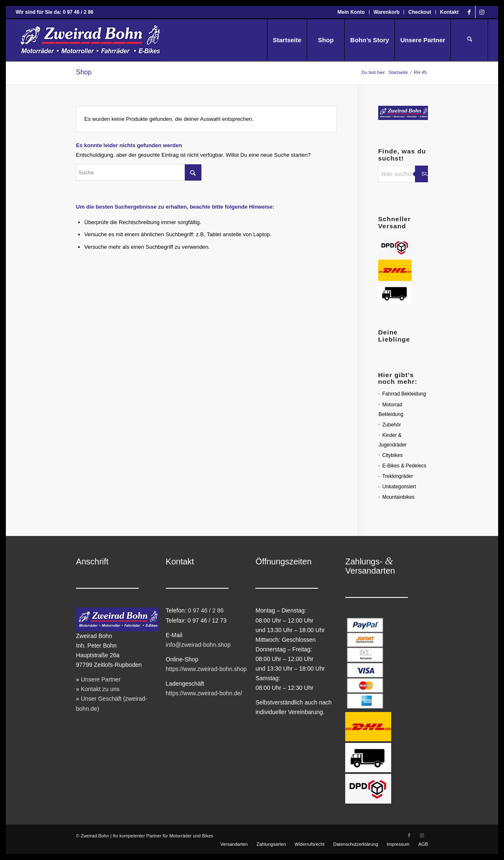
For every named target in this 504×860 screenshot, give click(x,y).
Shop (84, 72)
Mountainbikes (398, 497)
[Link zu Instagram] (482, 12)
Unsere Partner (101, 679)
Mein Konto (351, 12)
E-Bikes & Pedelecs (404, 466)
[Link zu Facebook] (469, 12)
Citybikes (393, 455)
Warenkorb (387, 12)
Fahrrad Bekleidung (404, 394)
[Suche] (469, 40)
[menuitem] (351, 12)
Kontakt (449, 12)
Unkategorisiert (399, 487)
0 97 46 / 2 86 (206, 610)
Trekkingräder (398, 476)
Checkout (420, 12)
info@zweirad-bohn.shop (198, 645)
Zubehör (392, 425)
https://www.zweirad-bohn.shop (206, 669)
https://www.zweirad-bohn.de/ (204, 693)
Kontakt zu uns (100, 689)
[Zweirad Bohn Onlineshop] (89, 40)
